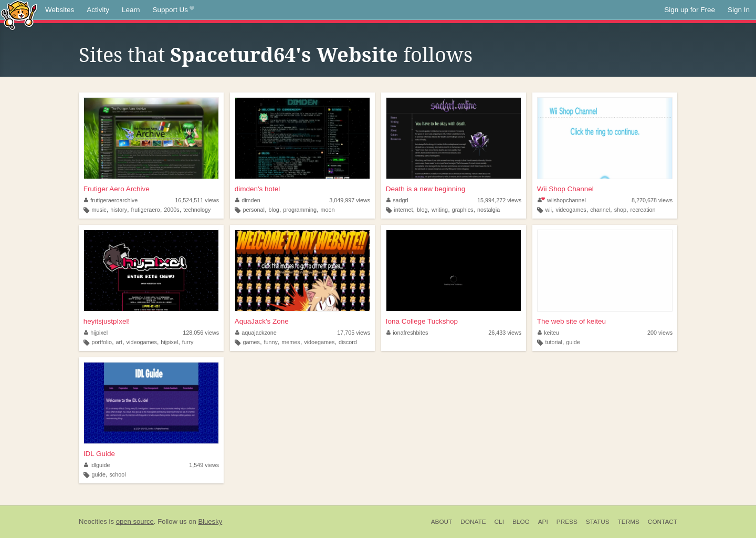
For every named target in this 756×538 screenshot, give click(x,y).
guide (573, 342)
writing (440, 210)
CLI (499, 522)
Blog (521, 522)
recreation (643, 210)
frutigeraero (146, 210)
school (117, 474)
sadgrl (397, 200)
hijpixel (96, 333)
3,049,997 (350, 200)
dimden (248, 200)
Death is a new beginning (426, 189)
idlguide (97, 465)
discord (348, 342)
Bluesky (210, 521)
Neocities (93, 521)
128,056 (201, 333)
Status (598, 522)
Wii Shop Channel (565, 189)
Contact (663, 522)
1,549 (204, 465)
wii (548, 210)
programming (300, 210)
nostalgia (489, 210)
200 (660, 333)
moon (327, 210)
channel (600, 210)
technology (197, 210)
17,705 (354, 333)
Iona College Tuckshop (422, 321)
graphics (463, 210)
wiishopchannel (562, 200)
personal (253, 210)
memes (291, 342)
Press (567, 522)
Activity (98, 10)
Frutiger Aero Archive (117, 189)
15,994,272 (499, 200)
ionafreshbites (407, 333)
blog (274, 210)
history (119, 210)
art (119, 342)
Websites (60, 10)
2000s (171, 210)
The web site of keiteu (571, 321)
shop (620, 210)
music (99, 210)
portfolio (102, 342)
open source (135, 521)
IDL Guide (99, 454)
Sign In (739, 10)
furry (188, 342)
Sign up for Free (690, 10)
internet (403, 210)
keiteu (548, 333)
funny (270, 342)
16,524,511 (197, 200)
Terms (629, 522)
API (543, 522)
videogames (571, 210)
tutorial (553, 342)
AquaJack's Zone (262, 321)
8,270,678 (652, 200)
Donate (473, 522)
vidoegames (319, 342)
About (442, 522)
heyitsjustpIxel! (107, 321)
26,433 (505, 333)
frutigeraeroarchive (111, 200)
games (251, 342)
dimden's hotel (258, 189)
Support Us (174, 10)
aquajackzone (256, 333)
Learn (131, 10)
